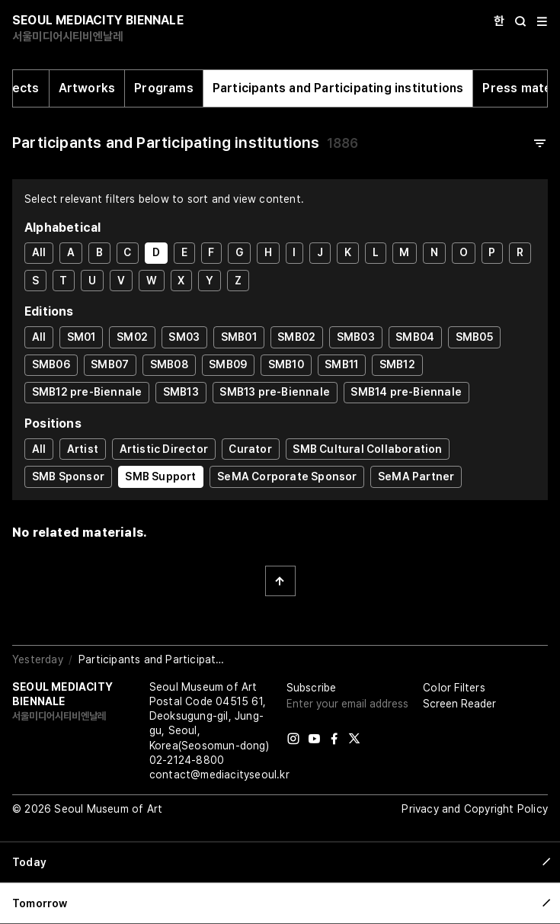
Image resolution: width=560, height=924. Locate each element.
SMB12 (397, 364)
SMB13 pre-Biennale (275, 392)
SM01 (82, 337)
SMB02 (296, 337)
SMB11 (341, 364)
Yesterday (38, 659)
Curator (250, 449)
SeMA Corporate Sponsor (287, 476)
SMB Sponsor (68, 476)
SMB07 (110, 364)
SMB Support (160, 476)
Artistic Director (164, 449)
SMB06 (51, 364)
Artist (83, 449)
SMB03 (356, 337)
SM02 (132, 337)
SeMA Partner (416, 476)
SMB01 (239, 337)
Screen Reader (459, 704)
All (39, 252)
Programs (164, 88)
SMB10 (286, 364)
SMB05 (474, 337)
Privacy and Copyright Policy (475, 809)
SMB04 (415, 337)
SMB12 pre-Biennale (87, 392)
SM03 (184, 337)
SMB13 (181, 392)
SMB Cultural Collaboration (367, 449)
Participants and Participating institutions (338, 88)
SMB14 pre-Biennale (406, 392)
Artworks (87, 88)
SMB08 (169, 364)
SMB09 (228, 364)
